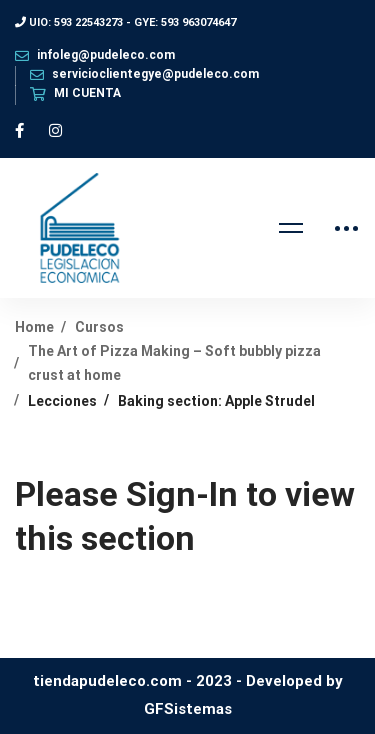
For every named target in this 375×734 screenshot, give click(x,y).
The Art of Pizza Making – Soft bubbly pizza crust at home (174, 362)
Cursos (99, 327)
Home (34, 327)
